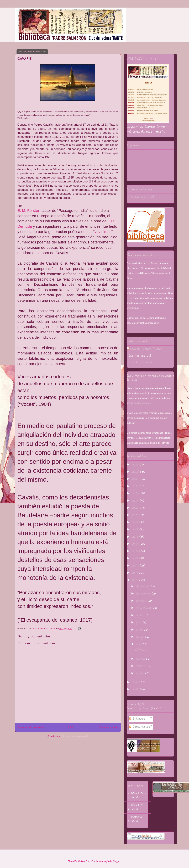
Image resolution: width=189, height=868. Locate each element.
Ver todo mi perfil (139, 363)
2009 (136, 682)
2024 (136, 479)
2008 (136, 690)
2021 (136, 501)
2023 (136, 486)
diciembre (143, 586)
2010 (136, 580)
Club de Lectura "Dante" (147, 349)
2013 (136, 558)
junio (140, 630)
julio (140, 623)
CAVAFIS (141, 650)
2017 (136, 530)
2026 (136, 465)
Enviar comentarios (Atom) (75, 736)
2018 (136, 522)
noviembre (144, 594)
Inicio (71, 727)
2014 (136, 551)
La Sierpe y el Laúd (140, 197)
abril (140, 644)
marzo (141, 659)
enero (141, 673)
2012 (136, 566)
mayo (141, 637)
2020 (136, 508)
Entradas (137, 719)
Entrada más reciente (30, 727)
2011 (136, 573)
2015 (136, 544)
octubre (142, 601)
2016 (136, 537)
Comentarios (140, 727)
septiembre (145, 608)
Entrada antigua (109, 727)
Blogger (116, 861)
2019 (135, 515)
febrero (142, 666)
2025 (136, 472)
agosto (141, 615)
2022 (136, 494)
